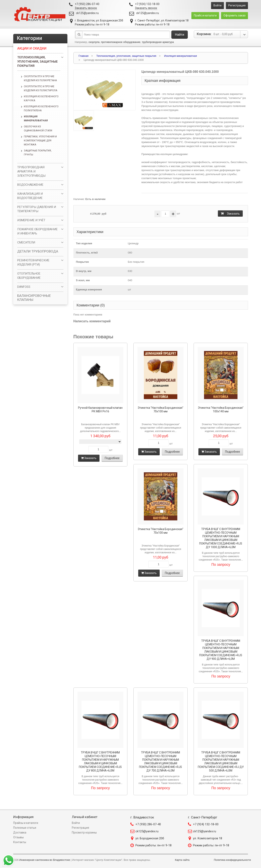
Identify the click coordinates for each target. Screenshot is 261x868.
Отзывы (18, 837)
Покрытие (82, 262)
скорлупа (94, 42)
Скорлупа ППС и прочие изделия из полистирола (41, 88)
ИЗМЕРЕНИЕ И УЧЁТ (31, 220)
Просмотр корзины (84, 833)
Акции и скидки (32, 48)
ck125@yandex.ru (87, 13)
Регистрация (237, 5)
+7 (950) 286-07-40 (148, 824)
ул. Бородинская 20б (150, 838)
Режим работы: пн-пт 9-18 (153, 845)
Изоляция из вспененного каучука (41, 98)
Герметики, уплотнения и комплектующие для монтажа (40, 141)
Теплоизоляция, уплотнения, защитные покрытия (38, 62)
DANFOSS (24, 287)
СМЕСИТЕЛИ (26, 242)
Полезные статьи (25, 828)
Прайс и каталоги (205, 15)
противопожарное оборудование (121, 42)
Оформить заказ (235, 15)
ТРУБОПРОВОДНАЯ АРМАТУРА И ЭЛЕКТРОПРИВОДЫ (31, 171)
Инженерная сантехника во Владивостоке (45, 860)
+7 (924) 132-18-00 (206, 824)
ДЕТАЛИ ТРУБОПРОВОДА (38, 251)
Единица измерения (89, 290)
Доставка (20, 833)
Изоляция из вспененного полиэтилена (41, 108)
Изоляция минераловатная (36, 119)
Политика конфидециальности (232, 860)
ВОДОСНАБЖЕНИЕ (30, 185)
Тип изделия (84, 243)
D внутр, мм (84, 271)
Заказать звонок (86, 8)
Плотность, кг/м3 (87, 253)
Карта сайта (182, 860)
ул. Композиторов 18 (208, 838)
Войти (217, 5)
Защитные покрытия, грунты (38, 153)
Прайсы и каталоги (26, 823)
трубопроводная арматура (158, 42)
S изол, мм (83, 280)
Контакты (20, 842)
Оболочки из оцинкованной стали (38, 129)
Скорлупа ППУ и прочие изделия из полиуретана (40, 78)
